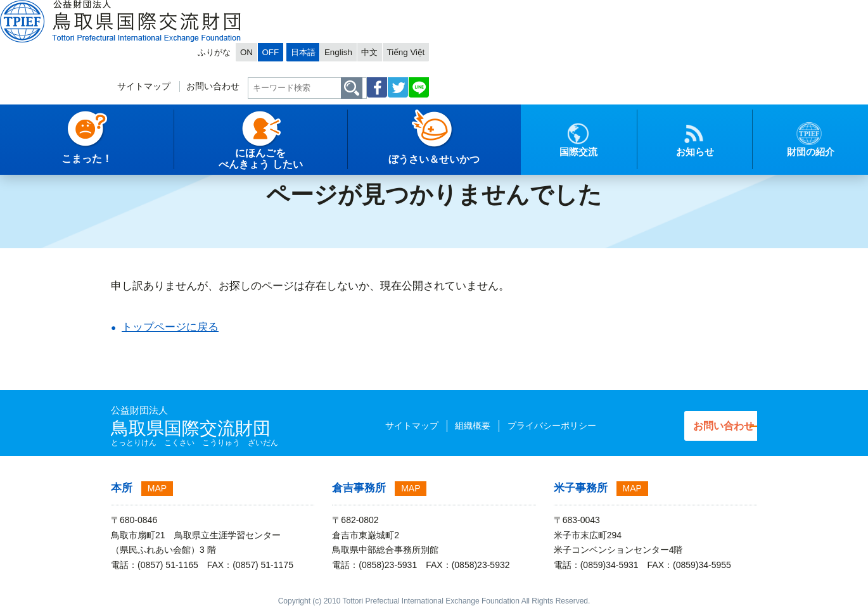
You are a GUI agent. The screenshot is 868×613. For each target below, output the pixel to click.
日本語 (615, 10)
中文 (691, 10)
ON (546, 10)
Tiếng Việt (731, 10)
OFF (572, 10)
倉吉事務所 (359, 488)
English (655, 10)
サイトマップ (440, 48)
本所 (122, 488)
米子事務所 (581, 488)
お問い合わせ (514, 48)
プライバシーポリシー (525, 426)
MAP (157, 488)
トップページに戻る (170, 327)
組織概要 (446, 426)
